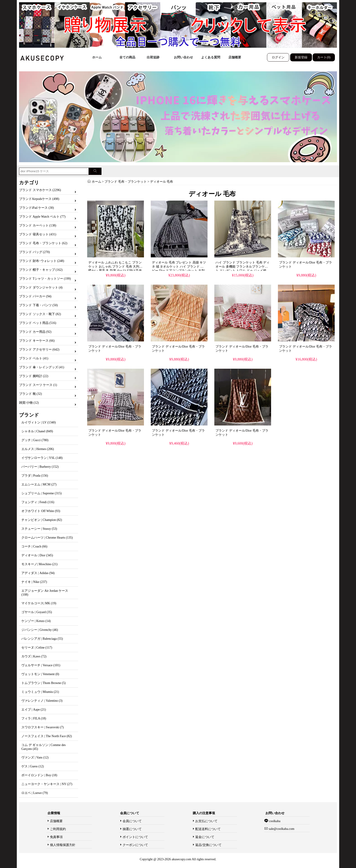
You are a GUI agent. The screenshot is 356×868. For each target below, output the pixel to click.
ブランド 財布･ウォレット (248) (42, 261)
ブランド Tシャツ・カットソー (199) (45, 279)
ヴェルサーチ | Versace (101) (41, 665)
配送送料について (208, 829)
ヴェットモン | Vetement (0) (40, 674)
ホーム (97, 57)
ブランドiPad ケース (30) (36, 208)
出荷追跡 (153, 57)
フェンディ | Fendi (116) (38, 502)
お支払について (206, 821)
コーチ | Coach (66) (34, 546)
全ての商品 (127, 57)
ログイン (278, 57)
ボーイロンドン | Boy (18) (39, 775)
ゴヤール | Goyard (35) (37, 612)
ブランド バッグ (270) (34, 252)
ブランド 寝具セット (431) (38, 234)
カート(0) (324, 57)
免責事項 (56, 837)
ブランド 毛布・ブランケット (126, 182)
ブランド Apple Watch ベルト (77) (42, 217)
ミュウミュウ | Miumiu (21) (40, 692)
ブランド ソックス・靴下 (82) (40, 314)
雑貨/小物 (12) (29, 403)
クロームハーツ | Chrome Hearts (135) (47, 538)
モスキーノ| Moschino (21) (39, 564)
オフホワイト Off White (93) (41, 511)
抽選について (132, 829)
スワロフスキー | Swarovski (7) (43, 727)
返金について (205, 837)
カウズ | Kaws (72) (34, 656)
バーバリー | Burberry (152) (40, 467)
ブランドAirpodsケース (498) (39, 199)
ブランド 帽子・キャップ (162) (41, 270)
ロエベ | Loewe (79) (35, 793)
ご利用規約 (58, 829)
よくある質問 (211, 57)
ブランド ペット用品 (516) (38, 323)
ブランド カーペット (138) (38, 225)
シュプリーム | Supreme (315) (41, 493)
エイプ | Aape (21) (34, 710)
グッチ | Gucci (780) (35, 440)
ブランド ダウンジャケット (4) (41, 287)
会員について (132, 821)
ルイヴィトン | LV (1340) (39, 422)
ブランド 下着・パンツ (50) (38, 305)
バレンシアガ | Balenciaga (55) (42, 639)
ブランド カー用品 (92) (35, 332)
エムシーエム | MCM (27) (39, 484)
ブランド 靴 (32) (30, 394)
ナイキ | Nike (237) (34, 582)
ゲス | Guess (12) (33, 766)
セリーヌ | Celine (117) (37, 648)
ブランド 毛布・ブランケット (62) (43, 243)
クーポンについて (135, 845)
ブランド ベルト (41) (34, 358)
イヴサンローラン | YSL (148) (42, 458)
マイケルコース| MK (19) (39, 603)
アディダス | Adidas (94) (38, 573)
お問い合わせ (183, 57)
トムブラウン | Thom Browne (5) (43, 683)
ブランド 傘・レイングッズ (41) (42, 367)
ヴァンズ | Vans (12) (35, 757)
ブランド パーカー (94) (35, 296)
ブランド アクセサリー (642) (39, 349)
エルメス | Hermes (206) (38, 449)
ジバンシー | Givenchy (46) (40, 630)
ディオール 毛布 (162, 182)
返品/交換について (208, 845)
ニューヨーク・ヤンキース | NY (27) (47, 784)
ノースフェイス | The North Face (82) (47, 736)
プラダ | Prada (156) (35, 476)
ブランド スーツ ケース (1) (38, 385)
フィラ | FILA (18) (34, 718)
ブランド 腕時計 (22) (34, 376)
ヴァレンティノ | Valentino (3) (42, 701)
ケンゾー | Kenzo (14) (36, 621)
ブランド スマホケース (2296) (40, 190)
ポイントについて (135, 837)
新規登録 (301, 57)
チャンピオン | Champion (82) (42, 520)
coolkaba (274, 821)
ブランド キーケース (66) (37, 341)
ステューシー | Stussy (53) (39, 529)
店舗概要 (235, 57)
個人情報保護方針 (63, 845)
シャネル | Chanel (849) (37, 431)
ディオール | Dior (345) (37, 555)
